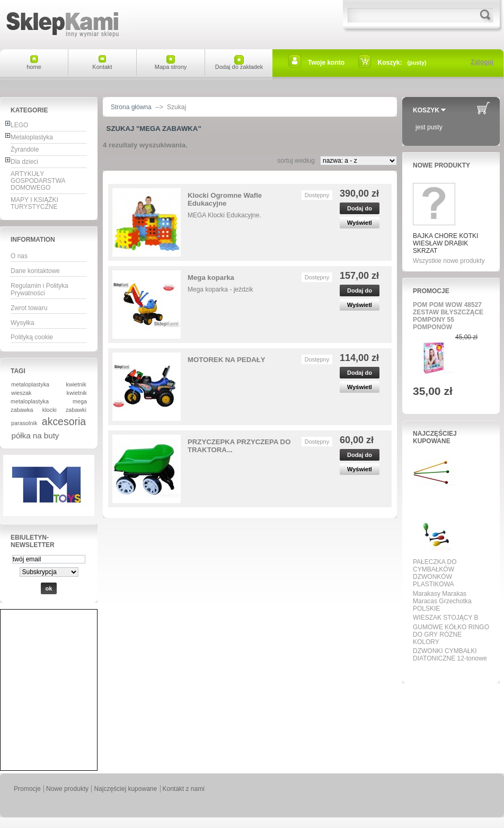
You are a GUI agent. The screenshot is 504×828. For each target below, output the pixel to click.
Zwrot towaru (29, 308)
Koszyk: (390, 63)
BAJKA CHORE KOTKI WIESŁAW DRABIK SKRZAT (445, 243)
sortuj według (296, 161)
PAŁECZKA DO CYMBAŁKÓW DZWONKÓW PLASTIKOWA (435, 573)
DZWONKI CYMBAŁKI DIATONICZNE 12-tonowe (450, 655)
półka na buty (36, 435)
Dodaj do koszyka (360, 210)
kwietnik (76, 384)
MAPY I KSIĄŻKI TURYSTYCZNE (34, 203)
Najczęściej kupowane (435, 437)
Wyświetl (360, 223)
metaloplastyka (30, 384)
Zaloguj (482, 62)
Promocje (431, 291)
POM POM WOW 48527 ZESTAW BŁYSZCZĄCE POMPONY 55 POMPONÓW (448, 316)
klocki (50, 410)
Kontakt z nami (184, 789)
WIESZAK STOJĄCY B (446, 618)
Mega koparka (211, 278)
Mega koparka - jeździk (220, 289)
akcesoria (64, 421)
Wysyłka (23, 323)
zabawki (76, 410)
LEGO (19, 125)
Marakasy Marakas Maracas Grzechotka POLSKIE (442, 601)
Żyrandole (25, 149)
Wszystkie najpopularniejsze (448, 671)
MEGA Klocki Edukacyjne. (224, 215)
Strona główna (131, 107)
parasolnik (24, 423)
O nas (19, 256)
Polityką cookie (32, 337)
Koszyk (426, 110)
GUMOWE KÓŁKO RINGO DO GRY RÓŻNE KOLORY (451, 635)
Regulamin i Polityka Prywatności (39, 289)
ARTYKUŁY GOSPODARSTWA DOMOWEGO (38, 181)
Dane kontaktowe (35, 271)
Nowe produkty (441, 165)
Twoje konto (326, 63)
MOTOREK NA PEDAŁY (227, 360)
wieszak (21, 393)
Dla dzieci (24, 162)
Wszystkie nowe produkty (449, 261)
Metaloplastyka (32, 137)
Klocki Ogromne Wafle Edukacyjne (225, 199)
